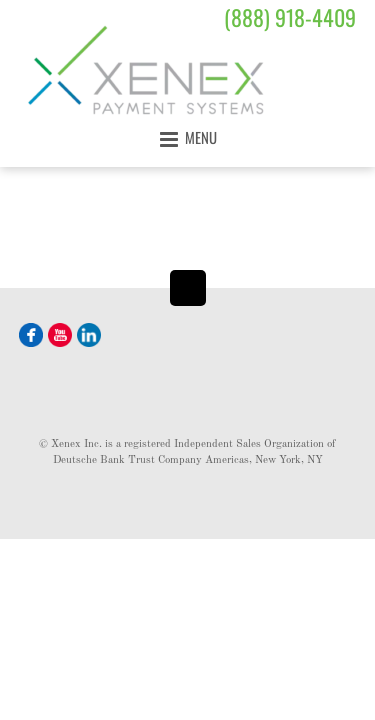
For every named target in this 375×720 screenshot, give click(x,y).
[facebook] (31, 333)
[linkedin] (89, 333)
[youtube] (60, 333)
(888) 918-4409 (290, 17)
